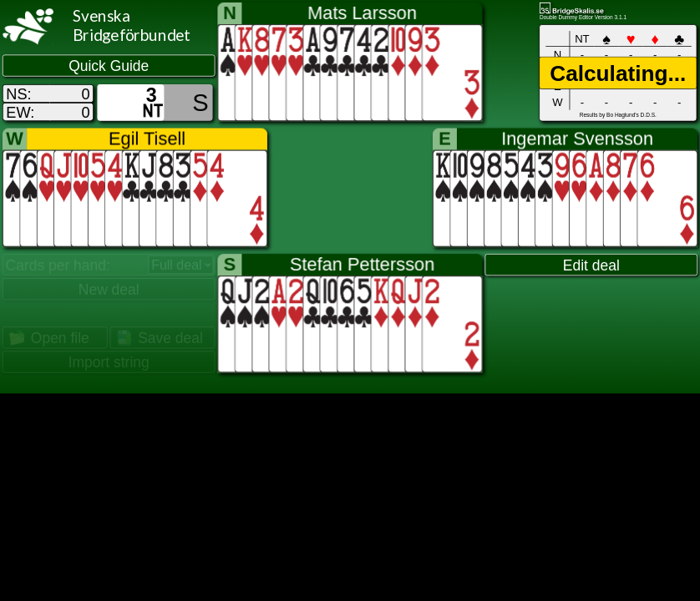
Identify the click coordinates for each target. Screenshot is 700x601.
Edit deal (591, 265)
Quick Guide (109, 66)
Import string (109, 362)
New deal (109, 290)
